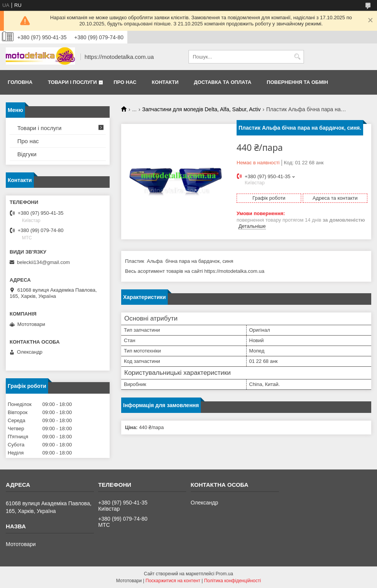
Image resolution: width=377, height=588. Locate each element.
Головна (20, 82)
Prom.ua (224, 574)
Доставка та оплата (223, 82)
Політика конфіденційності (232, 581)
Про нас (125, 82)
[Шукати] (297, 57)
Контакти (165, 82)
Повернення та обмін (297, 82)
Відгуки (27, 154)
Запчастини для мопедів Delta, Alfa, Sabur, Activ (202, 109)
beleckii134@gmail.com (43, 262)
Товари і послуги (72, 82)
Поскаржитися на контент (173, 581)
